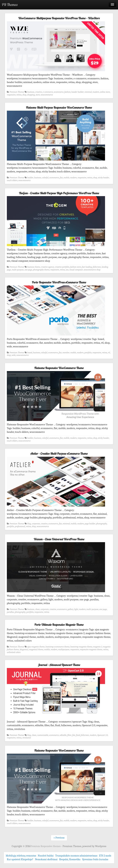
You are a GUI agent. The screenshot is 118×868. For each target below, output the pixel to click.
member (66, 353)
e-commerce (48, 92)
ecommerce (59, 92)
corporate (36, 524)
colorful (45, 178)
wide (14, 355)
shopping (31, 95)
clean (37, 609)
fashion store (76, 267)
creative (39, 92)
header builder (78, 92)
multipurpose (64, 650)
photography (102, 524)
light (76, 609)
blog (29, 524)
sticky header (104, 178)
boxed (30, 353)
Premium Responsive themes (46, 846)
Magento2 (24, 650)
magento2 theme (36, 650)
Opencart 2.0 (103, 735)
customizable (43, 735)
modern (96, 92)
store (38, 95)
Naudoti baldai (46, 856)
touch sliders (12, 180)
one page (28, 270)
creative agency (48, 267)
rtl (109, 353)
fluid (78, 735)
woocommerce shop (92, 270)
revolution (27, 738)
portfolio (88, 353)
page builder (90, 524)
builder (30, 178)
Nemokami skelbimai (46, 859)
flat (61, 178)
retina (19, 95)
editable (63, 735)
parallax (10, 612)
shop (24, 95)
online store (105, 92)
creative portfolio (62, 267)
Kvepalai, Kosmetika (70, 859)
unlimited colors (14, 652)
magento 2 (98, 647)
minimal (88, 92)
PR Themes (10, 5)
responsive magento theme (91, 650)
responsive (11, 95)
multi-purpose (18, 270)
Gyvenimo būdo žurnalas (95, 859)
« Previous (59, 838)
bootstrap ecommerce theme (58, 647)
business (31, 92)
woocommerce (47, 95)
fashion (67, 92)
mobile (67, 178)
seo (67, 270)
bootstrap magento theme (81, 647)
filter (69, 735)
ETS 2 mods (105, 856)
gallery (70, 609)
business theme (34, 267)
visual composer (76, 270)
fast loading (87, 267)
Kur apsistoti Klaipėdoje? (20, 859)
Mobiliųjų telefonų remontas (21, 856)
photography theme (41, 270)
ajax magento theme (36, 647)
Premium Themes (17, 92)
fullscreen (97, 267)
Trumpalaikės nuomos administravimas (76, 856)
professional (20, 526)
